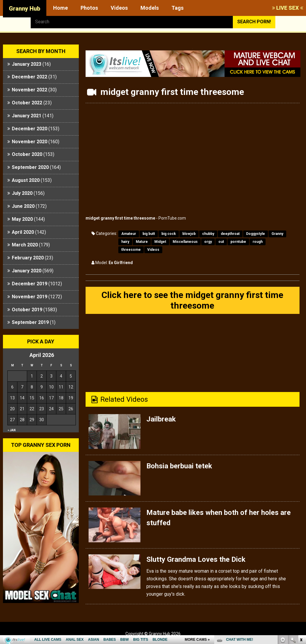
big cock (169, 234)
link (301, 552)
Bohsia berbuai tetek (179, 466)
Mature (142, 242)
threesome (131, 250)
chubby (208, 234)
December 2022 (30, 77)
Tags (177, 8)
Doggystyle (256, 234)
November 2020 (30, 142)
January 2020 (27, 271)
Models (150, 8)
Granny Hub (25, 9)
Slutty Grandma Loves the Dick (196, 559)
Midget (160, 242)
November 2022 (30, 90)
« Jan (12, 430)
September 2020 (30, 167)
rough (258, 242)
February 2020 (28, 258)
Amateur (129, 234)
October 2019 (27, 310)
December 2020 (30, 129)
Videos (119, 8)
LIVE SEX (288, 8)
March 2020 (25, 245)
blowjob (189, 234)
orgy (208, 242)
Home (60, 8)
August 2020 (26, 180)
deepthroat (230, 234)
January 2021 (27, 116)
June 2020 (23, 206)
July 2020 (22, 193)
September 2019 (30, 322)
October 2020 (27, 154)
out (221, 242)
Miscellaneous (185, 242)
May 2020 (22, 219)
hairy (125, 242)
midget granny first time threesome (120, 218)
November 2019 (30, 297)
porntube (238, 242)
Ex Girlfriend (121, 263)
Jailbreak (161, 419)
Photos (89, 8)
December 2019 (30, 284)
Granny (277, 234)
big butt (149, 234)
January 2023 (27, 64)
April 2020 (23, 232)
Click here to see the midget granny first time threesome (192, 300)
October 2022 (27, 103)
